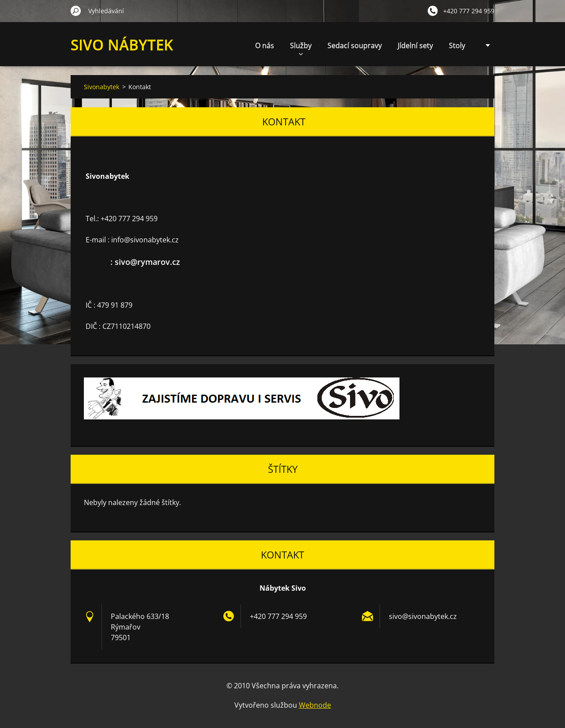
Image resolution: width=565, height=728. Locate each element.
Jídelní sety (415, 45)
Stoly (457, 45)
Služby (301, 48)
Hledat (76, 11)
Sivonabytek (102, 87)
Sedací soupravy (355, 45)
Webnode (315, 705)
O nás (265, 45)
